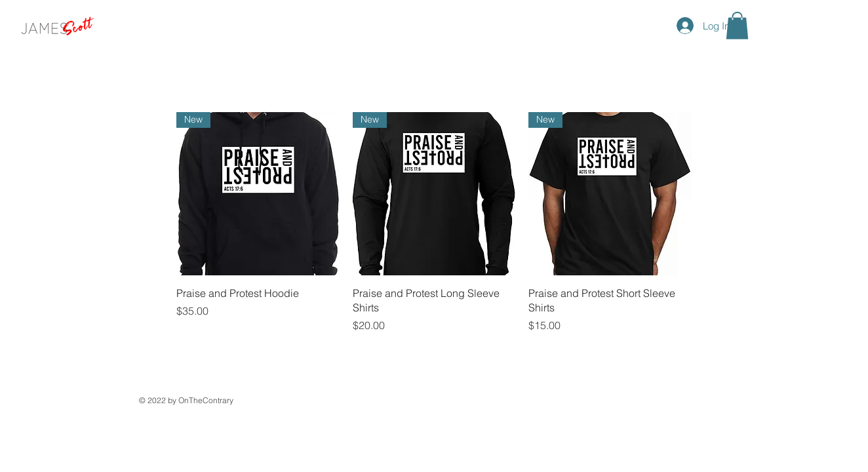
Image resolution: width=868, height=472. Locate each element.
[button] (737, 26)
